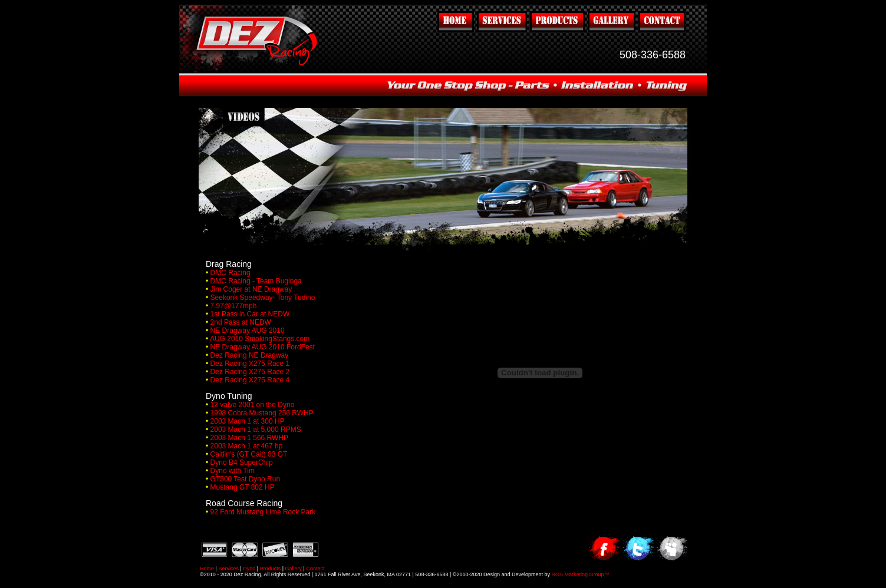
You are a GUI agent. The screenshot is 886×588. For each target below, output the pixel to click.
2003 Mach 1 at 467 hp (247, 446)
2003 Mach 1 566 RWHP (250, 438)
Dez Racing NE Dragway (250, 355)
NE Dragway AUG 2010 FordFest (263, 347)
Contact (315, 569)
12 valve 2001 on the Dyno (253, 405)
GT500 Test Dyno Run (246, 479)
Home (207, 569)
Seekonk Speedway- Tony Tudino (263, 298)
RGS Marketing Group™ (581, 574)
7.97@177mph (234, 306)
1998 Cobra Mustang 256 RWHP (262, 413)
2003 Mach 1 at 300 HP (248, 421)
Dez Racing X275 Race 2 (250, 372)
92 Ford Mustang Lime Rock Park (263, 512)
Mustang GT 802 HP (243, 487)
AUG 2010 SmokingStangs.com (260, 339)
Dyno (249, 569)
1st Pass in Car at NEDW (250, 314)
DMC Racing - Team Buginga (256, 281)
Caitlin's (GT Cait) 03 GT (249, 454)
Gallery (294, 569)
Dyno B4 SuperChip (242, 463)
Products (271, 569)
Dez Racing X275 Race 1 (250, 364)
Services (228, 569)
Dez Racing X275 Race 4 (250, 380)
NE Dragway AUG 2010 (248, 331)
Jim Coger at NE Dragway (251, 289)
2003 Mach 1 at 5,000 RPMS (256, 430)
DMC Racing (230, 273)
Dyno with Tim (233, 471)
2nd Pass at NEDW (241, 322)
